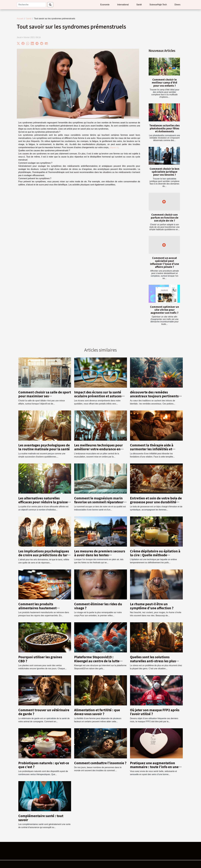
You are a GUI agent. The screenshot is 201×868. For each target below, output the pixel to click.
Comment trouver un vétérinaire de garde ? (44, 712)
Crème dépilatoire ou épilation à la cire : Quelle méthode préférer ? (155, 555)
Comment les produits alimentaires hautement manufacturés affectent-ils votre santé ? (44, 610)
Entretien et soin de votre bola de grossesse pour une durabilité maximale (156, 502)
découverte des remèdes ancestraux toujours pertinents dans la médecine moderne (154, 396)
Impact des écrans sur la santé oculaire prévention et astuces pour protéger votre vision (98, 396)
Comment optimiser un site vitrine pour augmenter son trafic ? (164, 310)
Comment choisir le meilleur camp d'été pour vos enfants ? (164, 82)
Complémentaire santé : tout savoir (41, 818)
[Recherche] (31, 5)
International (123, 5)
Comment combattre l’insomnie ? (100, 763)
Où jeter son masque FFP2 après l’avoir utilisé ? (155, 712)
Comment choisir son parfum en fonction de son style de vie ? (165, 218)
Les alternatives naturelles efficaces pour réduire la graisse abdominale (43, 502)
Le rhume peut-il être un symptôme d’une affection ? (152, 606)
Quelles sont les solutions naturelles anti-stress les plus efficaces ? (153, 661)
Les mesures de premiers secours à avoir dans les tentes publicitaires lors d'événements (100, 555)
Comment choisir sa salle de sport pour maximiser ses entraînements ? (45, 396)
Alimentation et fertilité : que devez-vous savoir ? (97, 712)
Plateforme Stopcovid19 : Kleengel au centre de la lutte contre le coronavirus (97, 661)
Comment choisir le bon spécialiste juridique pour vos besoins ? (164, 172)
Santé (139, 5)
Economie (105, 5)
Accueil (20, 19)
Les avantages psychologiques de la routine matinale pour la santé (44, 447)
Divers (177, 5)
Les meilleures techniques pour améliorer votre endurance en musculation (98, 449)
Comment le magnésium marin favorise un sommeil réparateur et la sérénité (99, 502)
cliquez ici (114, 147)
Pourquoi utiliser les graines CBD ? (40, 659)
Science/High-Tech (158, 5)
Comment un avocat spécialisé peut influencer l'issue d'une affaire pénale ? (164, 262)
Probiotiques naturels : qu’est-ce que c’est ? (44, 765)
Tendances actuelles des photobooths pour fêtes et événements (164, 128)
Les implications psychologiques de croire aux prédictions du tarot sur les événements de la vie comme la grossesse (45, 557)
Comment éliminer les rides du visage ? (98, 606)
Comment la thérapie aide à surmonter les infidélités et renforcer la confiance (152, 449)
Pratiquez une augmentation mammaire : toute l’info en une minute (154, 767)
